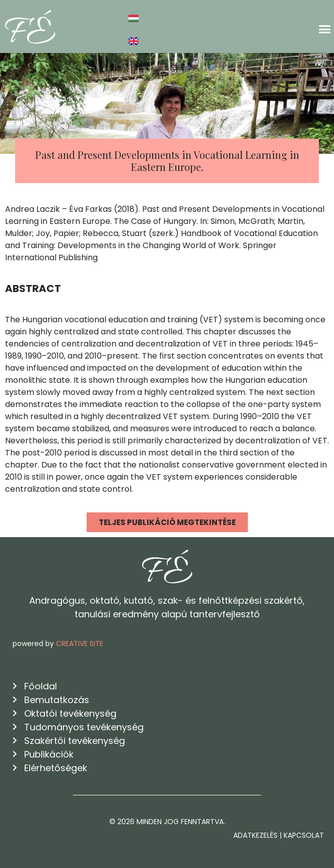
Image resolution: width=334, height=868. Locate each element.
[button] (325, 29)
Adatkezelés (255, 835)
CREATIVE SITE (80, 644)
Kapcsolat (304, 835)
